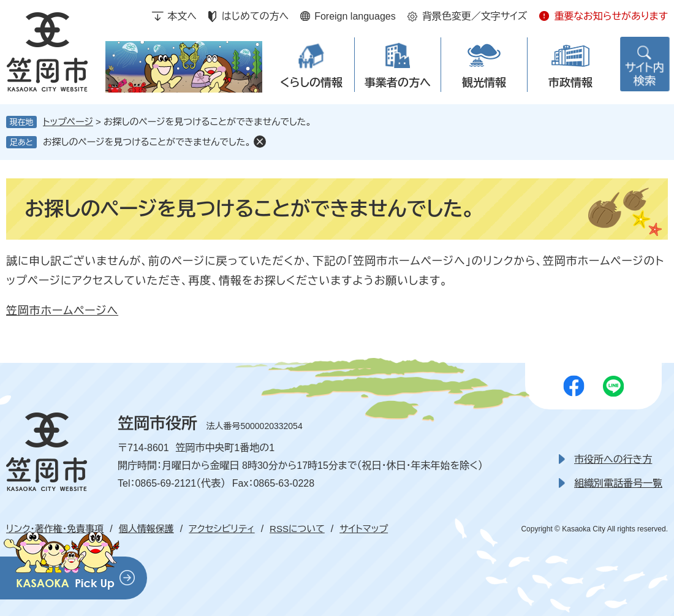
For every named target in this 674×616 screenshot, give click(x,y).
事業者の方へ (398, 83)
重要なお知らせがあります (611, 16)
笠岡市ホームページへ (62, 311)
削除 (260, 142)
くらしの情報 (311, 83)
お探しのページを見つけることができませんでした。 (147, 142)
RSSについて (297, 529)
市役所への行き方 (613, 459)
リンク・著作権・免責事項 (55, 529)
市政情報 (570, 83)
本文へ (182, 16)
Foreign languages (355, 16)
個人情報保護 (146, 529)
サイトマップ (364, 529)
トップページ (68, 122)
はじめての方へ (255, 16)
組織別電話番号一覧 (618, 483)
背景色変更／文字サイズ (475, 16)
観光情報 (484, 83)
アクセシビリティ (222, 529)
